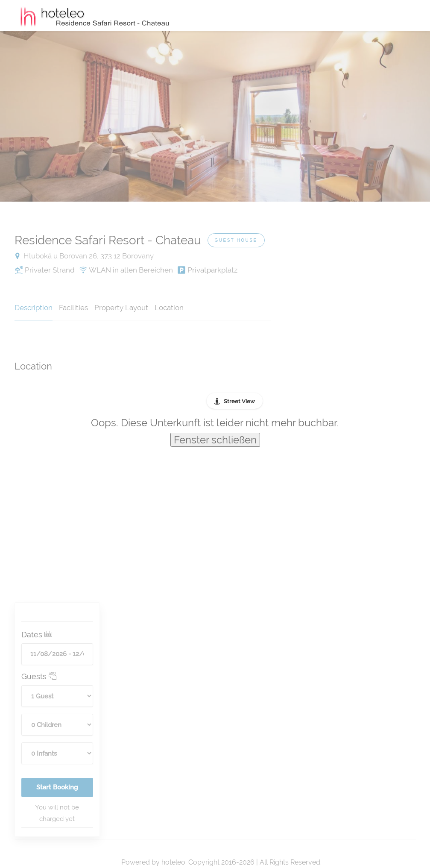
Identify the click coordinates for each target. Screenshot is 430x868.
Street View (239, 401)
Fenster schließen (215, 440)
